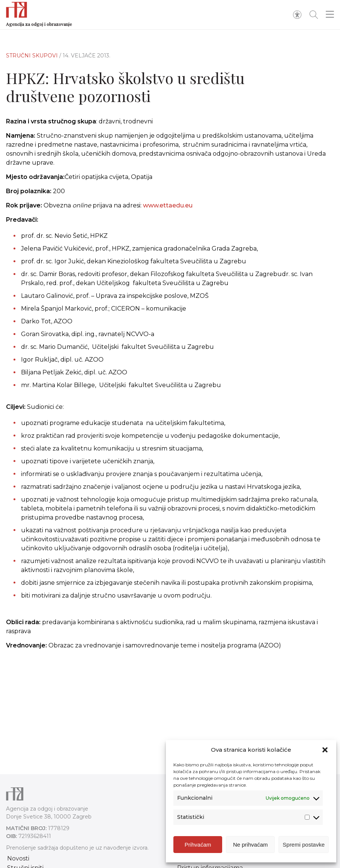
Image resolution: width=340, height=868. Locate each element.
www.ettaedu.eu (168, 205)
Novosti (18, 858)
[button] (325, 750)
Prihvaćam (198, 845)
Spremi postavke (304, 845)
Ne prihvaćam (250, 845)
